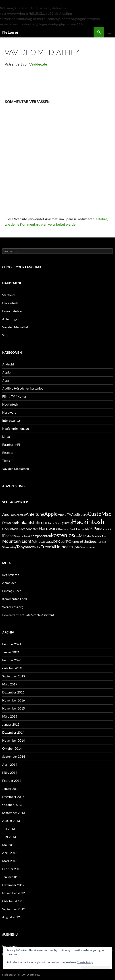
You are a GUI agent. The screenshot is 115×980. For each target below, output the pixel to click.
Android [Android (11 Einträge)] (9, 514)
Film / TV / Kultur (14, 396)
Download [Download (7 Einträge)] (10, 523)
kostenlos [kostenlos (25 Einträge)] (63, 535)
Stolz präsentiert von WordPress (21, 975)
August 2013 (11, 821)
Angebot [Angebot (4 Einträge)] (21, 515)
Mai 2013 (9, 845)
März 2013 (10, 861)
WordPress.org (13, 607)
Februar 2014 (12, 781)
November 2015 (14, 708)
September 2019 (14, 676)
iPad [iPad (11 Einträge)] (96, 528)
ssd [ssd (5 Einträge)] (104, 542)
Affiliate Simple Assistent (37, 615)
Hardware (9, 412)
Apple (6, 372)
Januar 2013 (11, 877)
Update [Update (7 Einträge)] (77, 547)
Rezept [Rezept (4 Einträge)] (78, 542)
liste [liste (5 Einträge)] (76, 536)
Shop (6, 335)
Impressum (10, 946)
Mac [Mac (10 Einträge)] (83, 536)
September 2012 (14, 909)
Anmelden (9, 583)
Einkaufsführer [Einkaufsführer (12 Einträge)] (31, 522)
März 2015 (10, 716)
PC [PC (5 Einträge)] (72, 542)
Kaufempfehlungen (16, 428)
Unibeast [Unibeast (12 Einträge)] (63, 547)
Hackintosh (10, 303)
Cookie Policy (85, 962)
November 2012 (14, 893)
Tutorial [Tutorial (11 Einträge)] (48, 547)
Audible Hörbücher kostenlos (23, 388)
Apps (6, 380)
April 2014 (10, 764)
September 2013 (14, 813)
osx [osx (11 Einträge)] (50, 541)
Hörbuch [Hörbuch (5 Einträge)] (82, 529)
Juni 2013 (9, 837)
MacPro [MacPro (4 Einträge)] (102, 536)
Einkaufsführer (13, 311)
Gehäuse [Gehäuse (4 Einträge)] (50, 523)
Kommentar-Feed (15, 599)
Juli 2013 (9, 829)
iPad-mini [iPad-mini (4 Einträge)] (106, 529)
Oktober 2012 (12, 901)
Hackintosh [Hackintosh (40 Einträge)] (88, 521)
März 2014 (10, 773)
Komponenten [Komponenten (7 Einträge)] (41, 536)
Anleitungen (11, 319)
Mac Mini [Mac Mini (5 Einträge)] (92, 536)
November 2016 (14, 700)
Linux (6, 436)
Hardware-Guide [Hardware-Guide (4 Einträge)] (67, 529)
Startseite (9, 295)
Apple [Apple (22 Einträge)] (51, 514)
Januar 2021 (11, 652)
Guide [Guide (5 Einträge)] (58, 523)
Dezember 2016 (13, 692)
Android (8, 364)
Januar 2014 (11, 789)
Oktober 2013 (12, 805)
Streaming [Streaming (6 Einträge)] (9, 547)
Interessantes (11, 420)
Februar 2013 (12, 869)
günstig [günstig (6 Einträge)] (67, 523)
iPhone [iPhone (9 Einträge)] (8, 536)
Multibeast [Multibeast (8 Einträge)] (38, 541)
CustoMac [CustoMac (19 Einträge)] (99, 514)
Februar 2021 (12, 644)
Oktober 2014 (12, 748)
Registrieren (11, 575)
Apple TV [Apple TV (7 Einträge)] (65, 514)
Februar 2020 (12, 660)
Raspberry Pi (11, 445)
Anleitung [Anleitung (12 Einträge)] (35, 514)
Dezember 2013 (13, 797)
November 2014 (14, 740)
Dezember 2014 (13, 732)
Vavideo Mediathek (16, 327)
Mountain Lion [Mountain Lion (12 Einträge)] (16, 541)
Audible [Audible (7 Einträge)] (77, 514)
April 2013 (10, 853)
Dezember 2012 (13, 885)
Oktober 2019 (12, 668)
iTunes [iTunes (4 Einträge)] (17, 536)
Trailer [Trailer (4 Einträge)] (37, 547)
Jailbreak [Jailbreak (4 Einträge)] (25, 536)
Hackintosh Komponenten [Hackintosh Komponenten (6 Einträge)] (20, 529)
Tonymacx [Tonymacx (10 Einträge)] (25, 547)
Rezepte (8, 453)
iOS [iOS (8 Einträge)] (90, 529)
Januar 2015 (11, 724)
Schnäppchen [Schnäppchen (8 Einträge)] (92, 541)
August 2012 (11, 917)
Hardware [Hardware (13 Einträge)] (48, 528)
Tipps (6, 461)
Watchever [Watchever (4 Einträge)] (89, 547)
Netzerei (10, 32)
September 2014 (14, 756)
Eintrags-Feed (12, 591)
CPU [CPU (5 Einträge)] (85, 515)
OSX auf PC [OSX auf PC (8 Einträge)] (62, 541)
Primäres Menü (110, 32)
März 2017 (10, 684)
